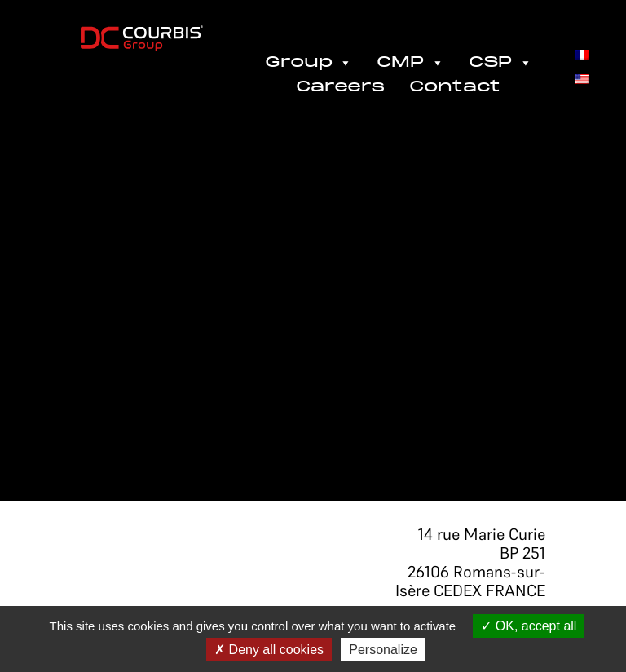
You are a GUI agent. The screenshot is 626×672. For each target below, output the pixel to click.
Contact (455, 87)
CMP (410, 63)
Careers (340, 87)
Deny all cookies (269, 650)
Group (309, 63)
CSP (500, 63)
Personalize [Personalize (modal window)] (383, 650)
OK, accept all (529, 626)
